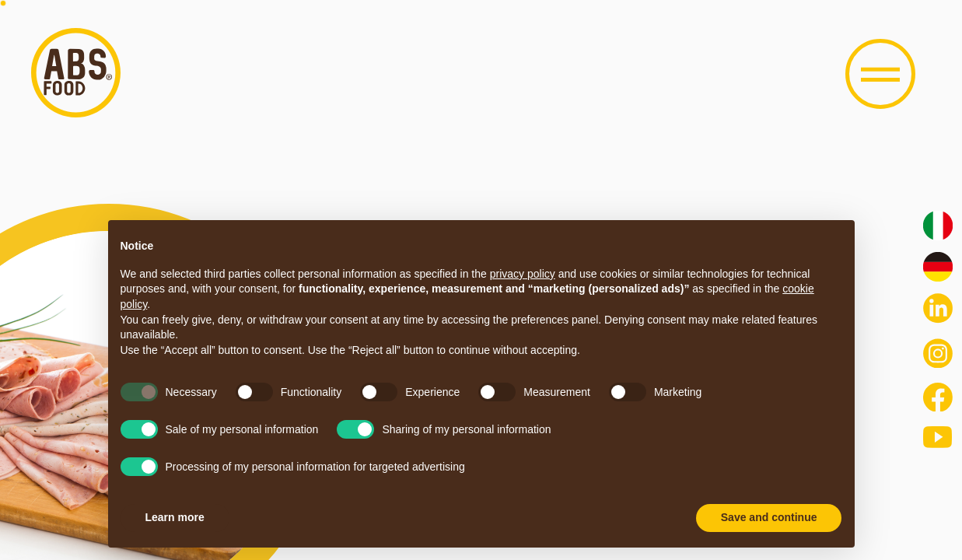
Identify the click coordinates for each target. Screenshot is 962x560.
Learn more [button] (175, 517)
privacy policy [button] (523, 274)
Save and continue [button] (769, 517)
